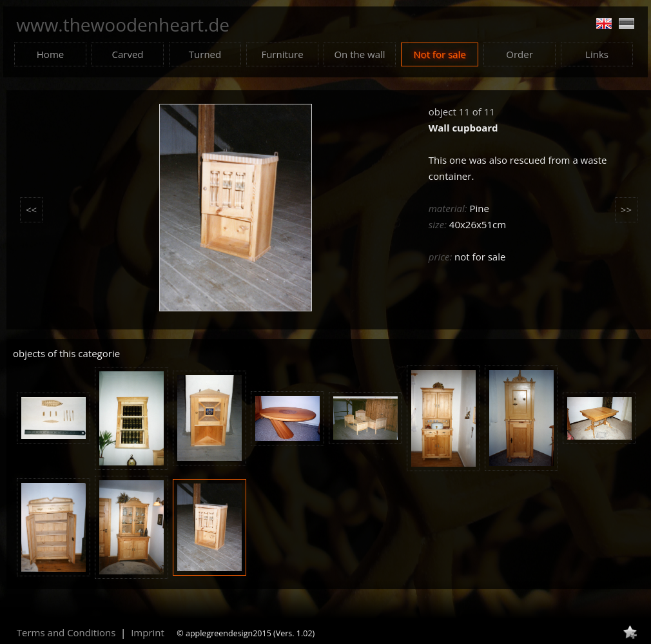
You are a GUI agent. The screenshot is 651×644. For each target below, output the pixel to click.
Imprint (148, 632)
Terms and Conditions (66, 632)
